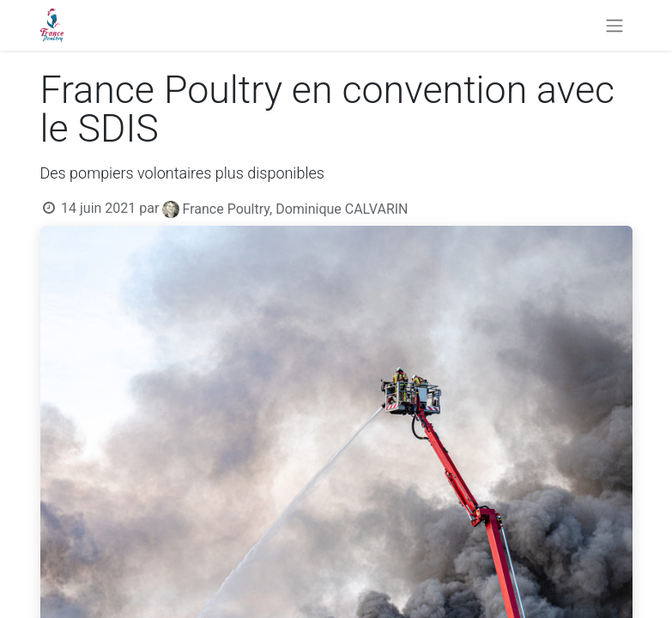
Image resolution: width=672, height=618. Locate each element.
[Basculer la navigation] (614, 25)
